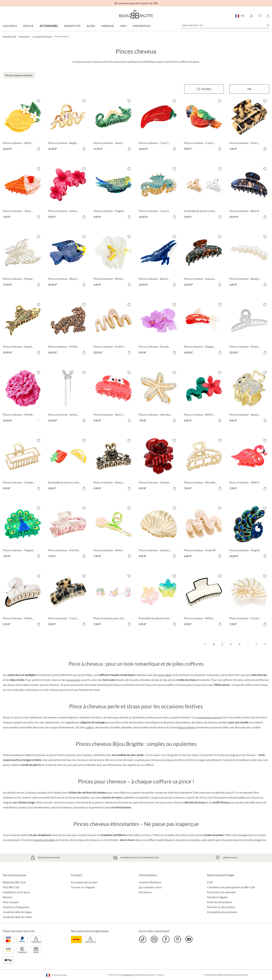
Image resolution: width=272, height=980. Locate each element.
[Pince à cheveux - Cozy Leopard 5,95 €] (68, 601)
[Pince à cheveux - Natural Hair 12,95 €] (204, 261)
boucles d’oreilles (45, 840)
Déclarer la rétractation (221, 907)
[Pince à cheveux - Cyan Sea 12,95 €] (159, 193)
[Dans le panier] (38, 149)
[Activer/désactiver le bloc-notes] (38, 101)
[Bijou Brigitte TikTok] (143, 939)
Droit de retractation (220, 902)
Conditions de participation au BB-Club (231, 887)
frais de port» (128, 975)
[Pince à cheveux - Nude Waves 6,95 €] (204, 533)
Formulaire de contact (84, 882)
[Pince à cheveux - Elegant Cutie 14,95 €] (204, 329)
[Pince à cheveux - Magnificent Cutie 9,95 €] (113, 193)
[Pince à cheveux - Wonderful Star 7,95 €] (159, 397)
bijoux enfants (187, 727)
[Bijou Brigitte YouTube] (189, 939)
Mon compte (11, 902)
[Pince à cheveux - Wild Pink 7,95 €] (249, 465)
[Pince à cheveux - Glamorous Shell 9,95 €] (159, 533)
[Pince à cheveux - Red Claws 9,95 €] (113, 397)
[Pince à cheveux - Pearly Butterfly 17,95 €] (23, 261)
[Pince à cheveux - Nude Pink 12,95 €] (113, 329)
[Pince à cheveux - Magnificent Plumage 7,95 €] (23, 533)
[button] (251, 16)
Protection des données (221, 892)
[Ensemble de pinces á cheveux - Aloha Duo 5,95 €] (159, 601)
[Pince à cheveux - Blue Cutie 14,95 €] (68, 261)
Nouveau (10, 26)
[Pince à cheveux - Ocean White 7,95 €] (249, 601)
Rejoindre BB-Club (14, 882)
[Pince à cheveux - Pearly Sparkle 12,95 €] (249, 329)
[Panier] (268, 16)
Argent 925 (72, 26)
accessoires (73, 680)
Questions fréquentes (16, 907)
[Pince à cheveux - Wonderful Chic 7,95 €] (204, 465)
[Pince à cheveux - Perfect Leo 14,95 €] (68, 329)
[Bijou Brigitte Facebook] (166, 939)
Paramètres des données (222, 912)
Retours (8, 897)
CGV (210, 882)
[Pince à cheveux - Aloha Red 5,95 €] (68, 193)
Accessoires (49, 26)
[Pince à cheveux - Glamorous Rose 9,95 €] (159, 465)
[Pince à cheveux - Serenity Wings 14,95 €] (68, 397)
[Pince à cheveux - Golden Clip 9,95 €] (23, 465)
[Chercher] (268, 25)
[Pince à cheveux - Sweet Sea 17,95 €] (113, 125)
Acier (91, 26)
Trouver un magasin (83, 887)
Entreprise (145, 892)
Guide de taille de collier (17, 917)
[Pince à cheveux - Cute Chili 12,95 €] (159, 125)
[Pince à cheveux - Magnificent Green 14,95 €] (249, 533)
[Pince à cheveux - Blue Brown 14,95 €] (249, 193)
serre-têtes (165, 675)
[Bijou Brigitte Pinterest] (177, 939)
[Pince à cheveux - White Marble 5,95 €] (23, 601)
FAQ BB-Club (11, 887)
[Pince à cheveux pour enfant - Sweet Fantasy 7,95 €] (113, 601)
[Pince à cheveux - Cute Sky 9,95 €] (204, 125)
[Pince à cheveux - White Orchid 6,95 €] (113, 261)
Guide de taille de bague (17, 912)
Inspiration (142, 26)
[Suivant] (265, 644)
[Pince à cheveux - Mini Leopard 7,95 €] (249, 125)
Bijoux (28, 26)
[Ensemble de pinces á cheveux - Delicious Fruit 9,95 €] (68, 465)
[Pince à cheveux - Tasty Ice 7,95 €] (23, 193)
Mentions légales (217, 897)
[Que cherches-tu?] (225, 25)
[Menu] (204, 89)
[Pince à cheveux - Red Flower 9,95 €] (204, 397)
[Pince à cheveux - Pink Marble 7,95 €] (68, 533)
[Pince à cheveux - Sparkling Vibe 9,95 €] (249, 397)
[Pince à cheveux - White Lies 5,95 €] (204, 601)
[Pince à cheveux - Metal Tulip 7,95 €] (113, 533)
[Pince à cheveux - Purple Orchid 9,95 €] (159, 329)
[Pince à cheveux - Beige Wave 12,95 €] (68, 125)
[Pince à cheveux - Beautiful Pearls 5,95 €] (249, 261)
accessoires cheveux (209, 717)
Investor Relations (150, 882)
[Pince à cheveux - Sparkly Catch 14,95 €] (23, 329)
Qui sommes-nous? (151, 887)
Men (123, 26)
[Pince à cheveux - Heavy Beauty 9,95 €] (113, 465)
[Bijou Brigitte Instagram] (154, 939)
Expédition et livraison (16, 892)
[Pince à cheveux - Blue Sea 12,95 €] (159, 261)
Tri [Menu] (249, 89)
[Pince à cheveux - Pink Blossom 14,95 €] (23, 397)
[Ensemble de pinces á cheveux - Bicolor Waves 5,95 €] (204, 193)
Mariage (108, 26)
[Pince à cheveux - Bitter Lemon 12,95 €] (23, 125)
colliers (90, 727)
